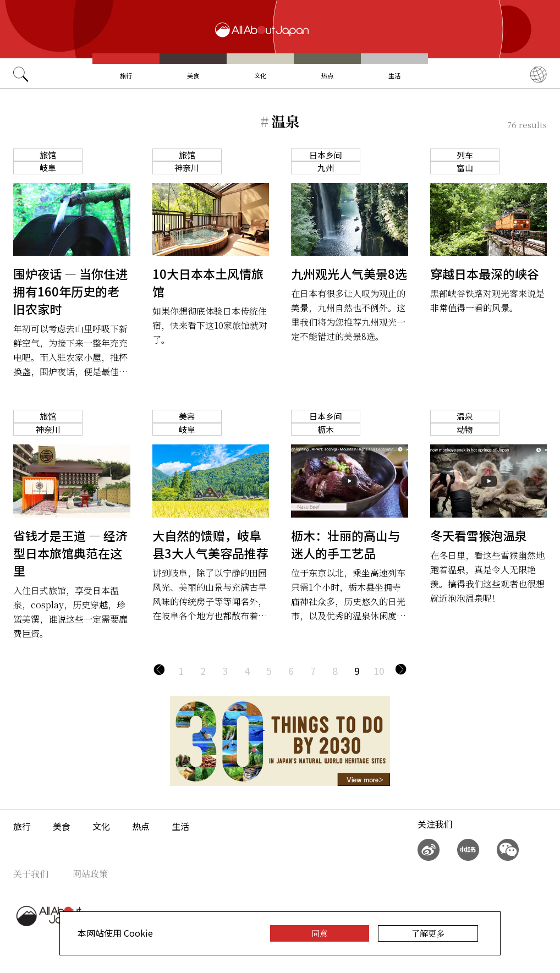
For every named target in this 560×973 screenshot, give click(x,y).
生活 (394, 75)
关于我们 (31, 874)
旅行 (126, 75)
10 (379, 670)
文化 (260, 75)
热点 (327, 75)
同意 (320, 933)
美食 (193, 75)
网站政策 (90, 874)
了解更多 (428, 933)
